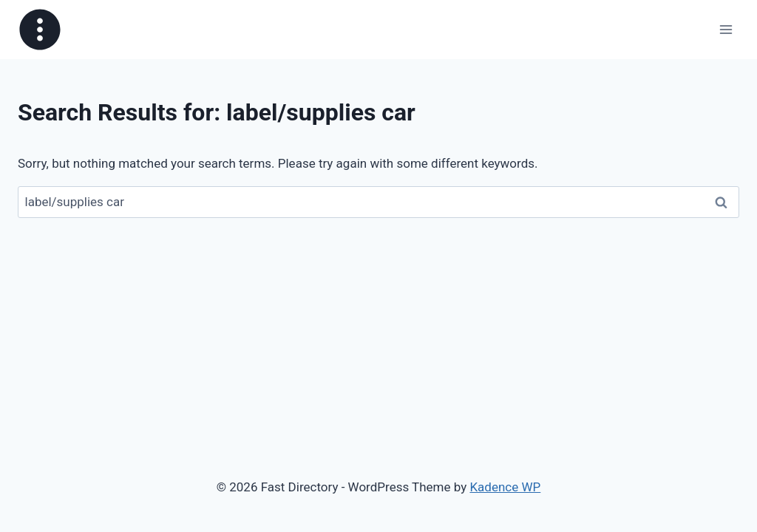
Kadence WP (505, 487)
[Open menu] (726, 29)
